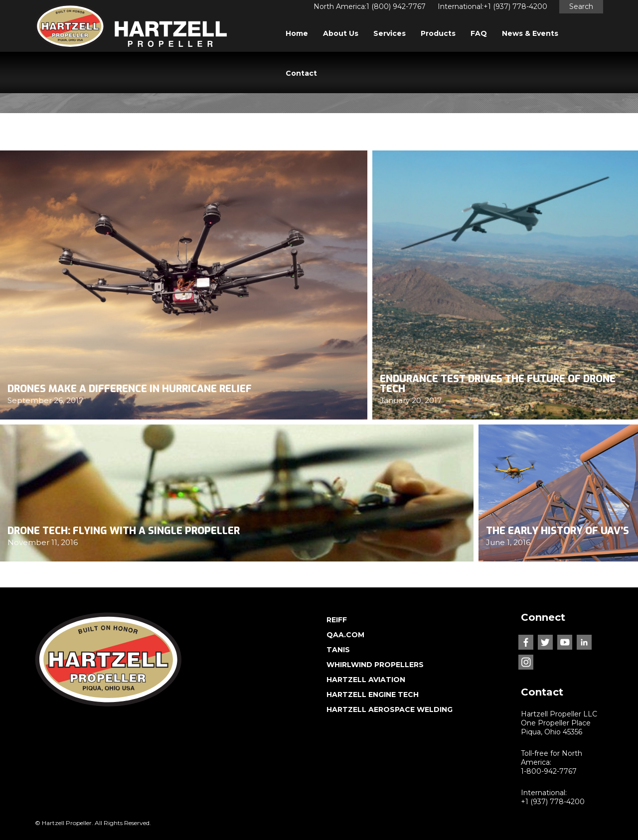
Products (438, 33)
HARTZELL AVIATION (366, 680)
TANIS (338, 650)
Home (297, 33)
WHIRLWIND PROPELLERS (375, 665)
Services (390, 33)
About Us (341, 33)
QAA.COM (345, 635)
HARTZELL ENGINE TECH (373, 695)
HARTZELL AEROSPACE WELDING (390, 709)
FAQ (479, 33)
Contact (301, 73)
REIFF (337, 620)
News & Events (530, 33)
